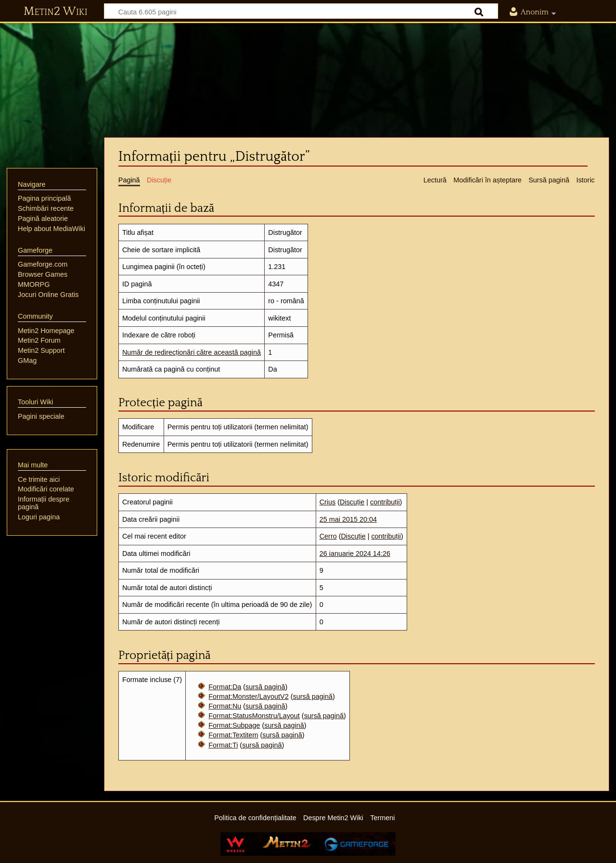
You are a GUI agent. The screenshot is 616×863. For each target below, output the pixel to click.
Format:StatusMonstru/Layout (254, 716)
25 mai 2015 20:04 (348, 519)
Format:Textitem (233, 735)
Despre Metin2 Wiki (333, 818)
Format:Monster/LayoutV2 (248, 696)
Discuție (352, 502)
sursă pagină (265, 687)
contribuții (385, 502)
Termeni (382, 818)
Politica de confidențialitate (255, 818)
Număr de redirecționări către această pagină (192, 352)
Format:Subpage (234, 725)
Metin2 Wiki (56, 12)
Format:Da (225, 687)
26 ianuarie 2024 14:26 (355, 554)
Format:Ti (223, 745)
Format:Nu (225, 706)
